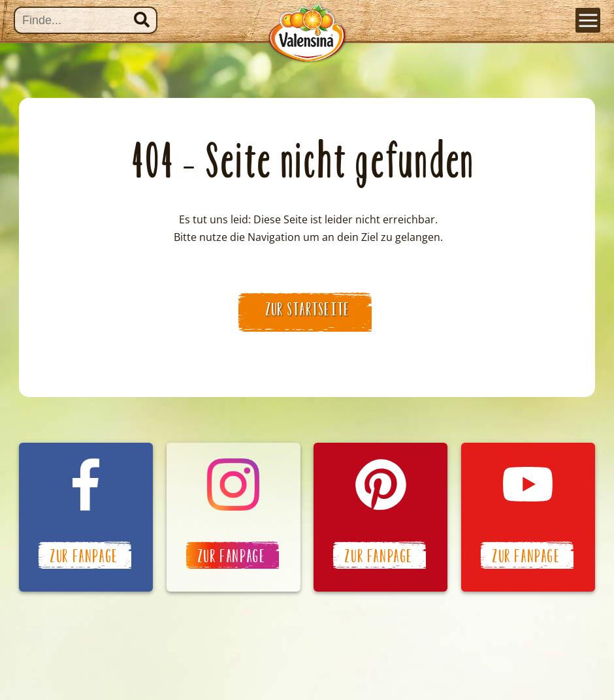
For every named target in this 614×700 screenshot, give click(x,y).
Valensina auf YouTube (528, 517)
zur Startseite (308, 310)
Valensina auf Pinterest (380, 517)
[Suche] (86, 20)
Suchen (142, 20)
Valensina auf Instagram (234, 517)
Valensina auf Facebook (86, 517)
